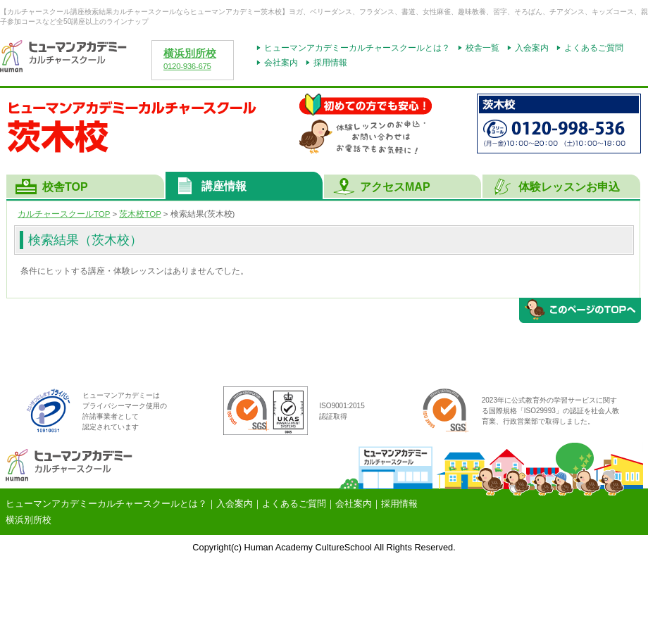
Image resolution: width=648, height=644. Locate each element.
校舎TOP (65, 187)
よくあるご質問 (594, 48)
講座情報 (224, 186)
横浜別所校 (190, 53)
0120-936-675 (187, 66)
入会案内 (532, 48)
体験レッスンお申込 (569, 187)
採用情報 (330, 63)
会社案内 (281, 63)
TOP (140, 214)
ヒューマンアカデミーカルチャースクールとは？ (357, 48)
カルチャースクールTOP (64, 214)
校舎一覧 (482, 48)
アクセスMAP (395, 187)
